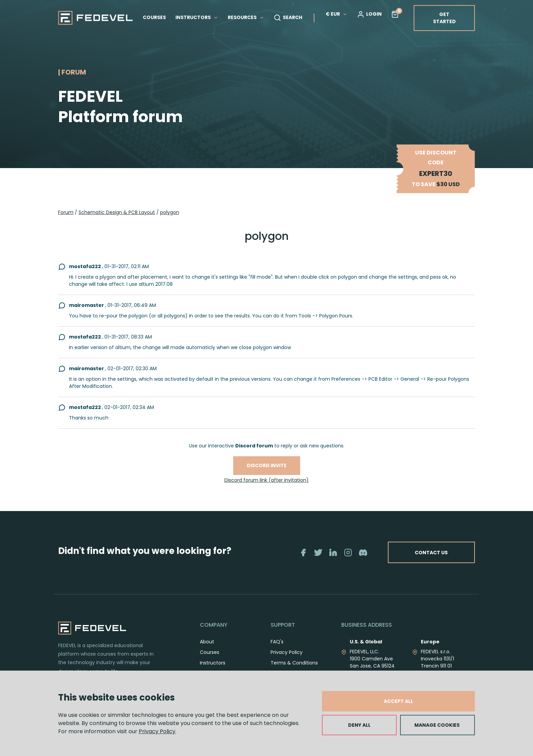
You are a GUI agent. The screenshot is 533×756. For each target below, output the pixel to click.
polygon (170, 212)
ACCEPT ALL (398, 701)
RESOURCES (246, 17)
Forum (66, 212)
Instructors (213, 663)
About (207, 642)
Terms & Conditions (294, 663)
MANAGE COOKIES (437, 725)
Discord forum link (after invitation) (266, 480)
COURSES (154, 17)
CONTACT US (431, 552)
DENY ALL (359, 725)
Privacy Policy (157, 731)
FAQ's (277, 642)
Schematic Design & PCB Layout (117, 212)
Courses (210, 652)
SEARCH (288, 18)
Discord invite (267, 465)
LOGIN (369, 14)
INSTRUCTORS (197, 17)
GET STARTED (444, 18)
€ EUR (337, 14)
